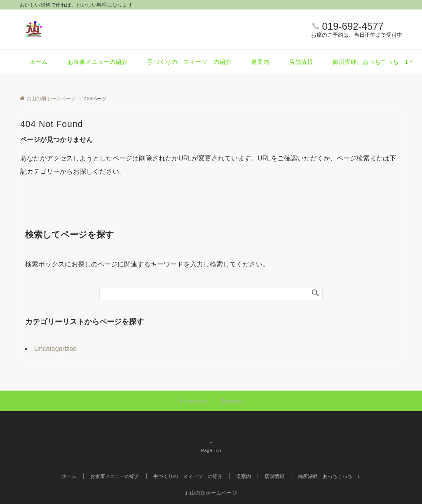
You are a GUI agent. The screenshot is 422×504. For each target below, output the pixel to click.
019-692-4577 (353, 26)
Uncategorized (55, 349)
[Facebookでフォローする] (193, 401)
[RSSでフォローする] (232, 401)
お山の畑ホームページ (211, 493)
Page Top (211, 439)
